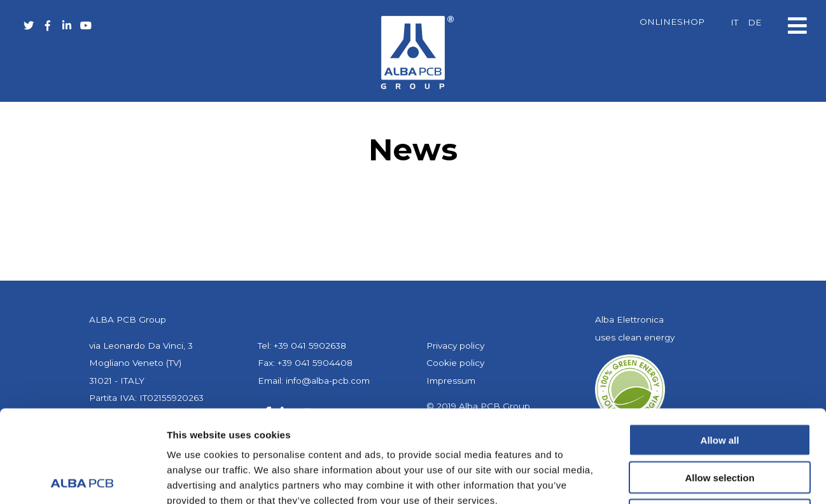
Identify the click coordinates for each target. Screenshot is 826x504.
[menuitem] (734, 23)
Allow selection (719, 385)
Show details (668, 479)
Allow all (720, 348)
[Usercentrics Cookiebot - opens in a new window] (82, 479)
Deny (720, 423)
